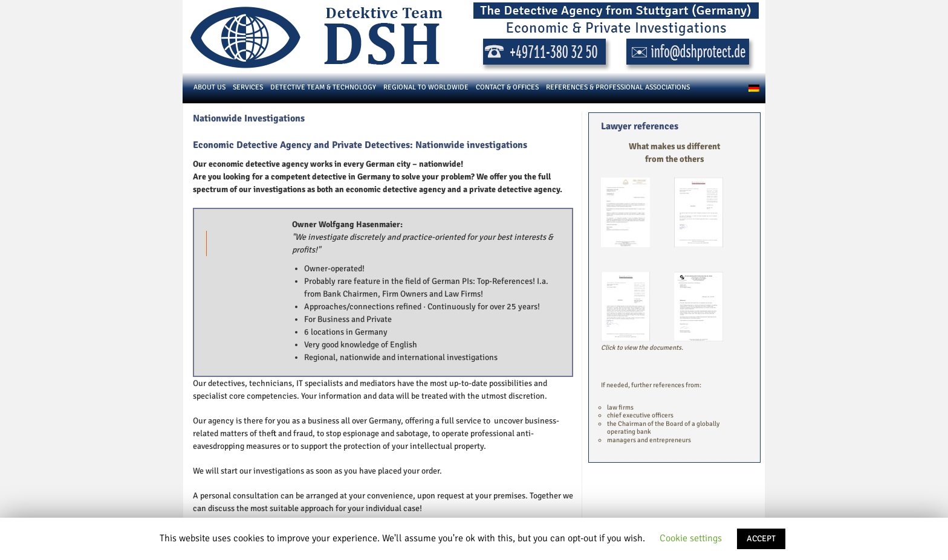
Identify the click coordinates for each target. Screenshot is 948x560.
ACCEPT (761, 539)
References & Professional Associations (618, 87)
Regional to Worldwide (426, 87)
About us (209, 87)
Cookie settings (691, 538)
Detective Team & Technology (323, 87)
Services (248, 87)
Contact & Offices (507, 87)
